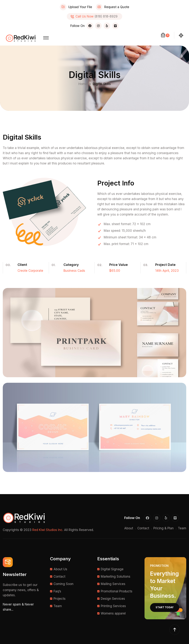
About (129, 528)
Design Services (113, 599)
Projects (60, 599)
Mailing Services (113, 584)
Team (182, 528)
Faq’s (57, 591)
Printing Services (113, 606)
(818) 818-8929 (106, 16)
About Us (60, 569)
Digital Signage (112, 569)
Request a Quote (117, 7)
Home (84, 84)
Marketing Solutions (116, 577)
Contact (143, 528)
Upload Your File (80, 7)
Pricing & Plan (164, 528)
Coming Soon (63, 584)
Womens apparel (113, 613)
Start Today (165, 607)
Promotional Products (117, 591)
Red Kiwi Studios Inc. (48, 530)
